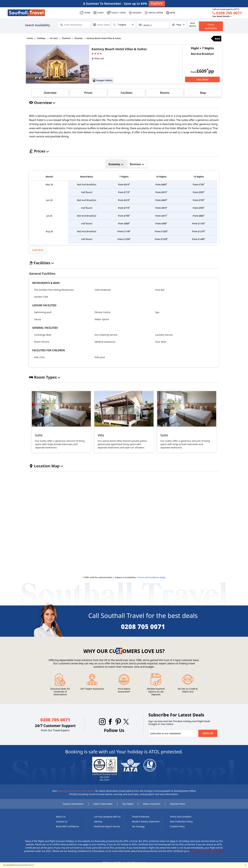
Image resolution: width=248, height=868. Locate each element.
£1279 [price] (199, 234)
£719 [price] (124, 193)
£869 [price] (124, 226)
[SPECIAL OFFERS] (154, 13)
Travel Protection (141, 820)
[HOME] (85, 13)
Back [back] (217, 39)
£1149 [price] (124, 234)
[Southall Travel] (26, 13)
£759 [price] (124, 218)
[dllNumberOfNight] (124, 25)
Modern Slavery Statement (146, 825)
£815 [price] (161, 218)
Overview (50, 93)
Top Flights (128, 807)
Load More (38, 253)
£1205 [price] (161, 234)
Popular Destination (73, 807)
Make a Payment (152, 807)
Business (137, 164)
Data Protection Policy (181, 825)
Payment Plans (178, 807)
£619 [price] (124, 185)
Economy (116, 164)
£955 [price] (199, 193)
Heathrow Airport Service (107, 830)
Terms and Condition (181, 820)
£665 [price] (161, 185)
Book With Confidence (67, 830)
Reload (31, 865)
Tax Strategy (138, 830)
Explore (157, 3)
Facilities (127, 93)
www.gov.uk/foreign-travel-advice (76, 794)
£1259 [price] (124, 242)
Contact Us (62, 825)
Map (203, 93)
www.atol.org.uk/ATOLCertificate (207, 854)
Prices (88, 93)
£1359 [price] (161, 242)
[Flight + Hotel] (116, 13)
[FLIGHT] (99, 13)
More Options (193, 25)
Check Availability (211, 26)
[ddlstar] (178, 25)
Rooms (165, 93)
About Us (61, 820)
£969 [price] (161, 226)
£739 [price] (199, 185)
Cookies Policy (177, 830)
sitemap (98, 825)
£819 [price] (161, 193)
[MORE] (171, 13)
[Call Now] (202, 79)
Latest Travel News (103, 807)
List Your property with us (107, 820)
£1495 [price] (199, 242)
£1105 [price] (199, 226)
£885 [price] (199, 218)
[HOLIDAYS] (135, 13)
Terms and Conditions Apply (152, 581)
